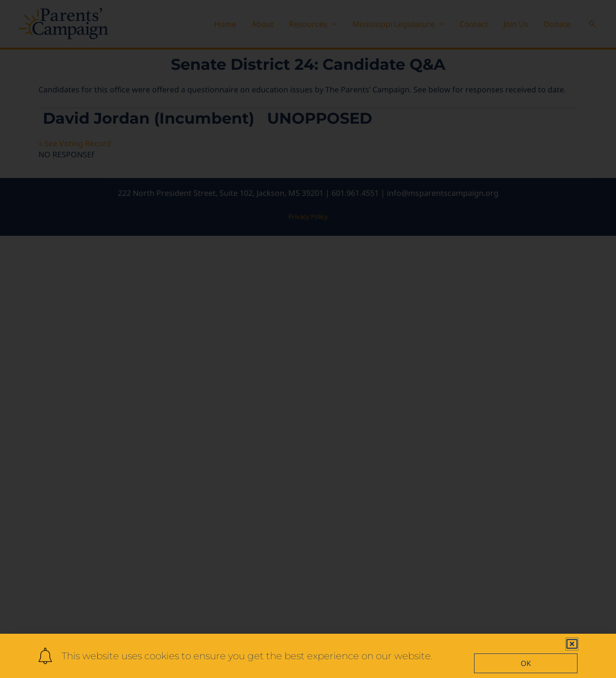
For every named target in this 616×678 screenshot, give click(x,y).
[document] (308, 339)
